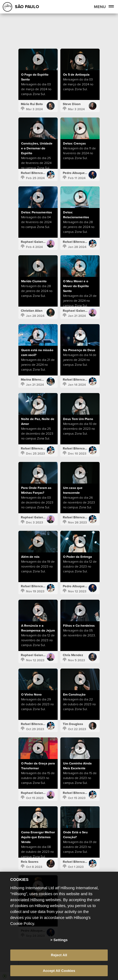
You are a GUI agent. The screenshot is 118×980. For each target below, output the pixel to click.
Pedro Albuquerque (77, 173)
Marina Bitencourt (34, 380)
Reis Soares (30, 862)
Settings (61, 949)
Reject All (59, 964)
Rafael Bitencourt (34, 173)
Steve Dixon (72, 104)
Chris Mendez (73, 655)
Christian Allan (32, 311)
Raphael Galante (33, 242)
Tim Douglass (73, 724)
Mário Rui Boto (32, 104)
